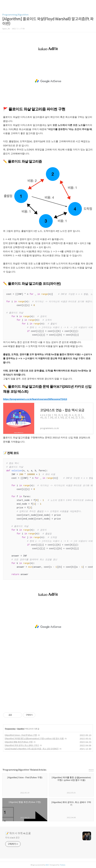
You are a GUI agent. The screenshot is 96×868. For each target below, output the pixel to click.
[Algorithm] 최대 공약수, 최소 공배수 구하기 (22, 745)
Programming (10, 729)
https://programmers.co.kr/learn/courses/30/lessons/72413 (35, 399)
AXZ (47, 865)
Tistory (63, 865)
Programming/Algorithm (15, 15)
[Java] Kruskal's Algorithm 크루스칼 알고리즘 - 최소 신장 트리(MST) (32, 749)
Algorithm (21, 729)
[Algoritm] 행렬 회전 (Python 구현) (19, 742)
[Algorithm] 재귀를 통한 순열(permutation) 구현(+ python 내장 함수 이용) (34, 738)
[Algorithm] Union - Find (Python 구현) (21, 735)
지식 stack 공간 (12, 838)
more (91, 770)
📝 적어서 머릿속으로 (18, 833)
